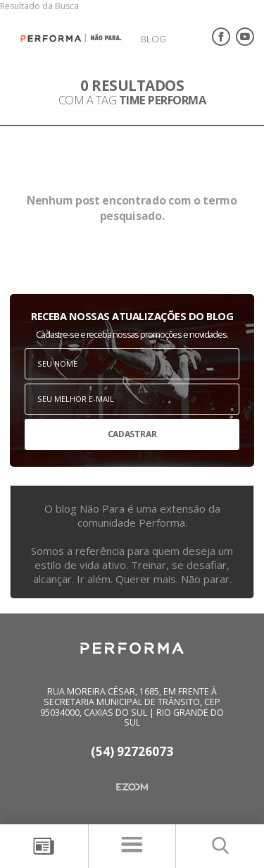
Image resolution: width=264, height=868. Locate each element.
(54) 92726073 (132, 752)
